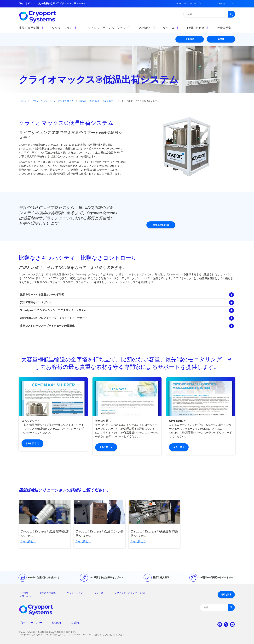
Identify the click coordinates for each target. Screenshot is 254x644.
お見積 (221, 39)
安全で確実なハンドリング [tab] (36, 302)
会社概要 (24, 593)
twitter (226, 624)
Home (22, 101)
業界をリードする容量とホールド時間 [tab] (42, 295)
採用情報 (75, 623)
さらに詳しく (32, 443)
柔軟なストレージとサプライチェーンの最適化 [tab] (47, 326)
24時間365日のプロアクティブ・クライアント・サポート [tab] (54, 318)
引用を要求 (226, 594)
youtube (220, 624)
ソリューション (40, 101)
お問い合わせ (26, 596)
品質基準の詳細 (161, 225)
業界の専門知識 (48, 593)
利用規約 (56, 623)
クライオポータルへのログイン (190, 3)
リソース (99, 593)
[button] (222, 3)
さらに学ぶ (179, 447)
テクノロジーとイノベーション (130, 593)
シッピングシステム (63, 101)
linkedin (232, 624)
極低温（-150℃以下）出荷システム (98, 101)
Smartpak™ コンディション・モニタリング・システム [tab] (53, 310)
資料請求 (190, 39)
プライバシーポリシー (31, 623)
